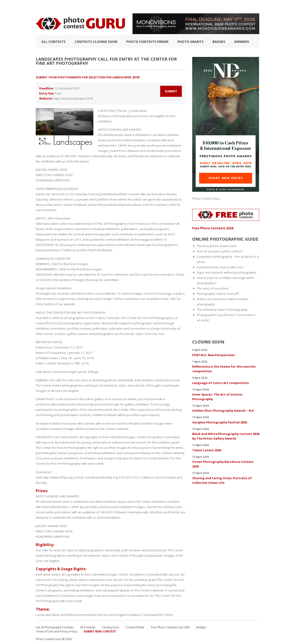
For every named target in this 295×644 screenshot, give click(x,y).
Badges (219, 42)
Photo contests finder (147, 42)
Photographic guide (173, 7)
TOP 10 (41, 7)
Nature (134, 613)
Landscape (43, 613)
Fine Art (101, 613)
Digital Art (122, 613)
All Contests (54, 42)
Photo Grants (190, 42)
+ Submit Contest (245, 7)
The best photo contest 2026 (217, 246)
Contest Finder (135, 625)
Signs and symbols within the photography (227, 272)
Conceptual (148, 613)
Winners (242, 42)
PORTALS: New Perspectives (214, 354)
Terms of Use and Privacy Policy (56, 630)
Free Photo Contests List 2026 (170, 625)
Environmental (85, 613)
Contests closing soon (96, 42)
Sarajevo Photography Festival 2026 (220, 421)
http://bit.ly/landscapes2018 (73, 98)
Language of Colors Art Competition (221, 382)
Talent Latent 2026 (207, 449)
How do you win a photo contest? (220, 251)
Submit (171, 91)
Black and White (63, 613)
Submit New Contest (100, 630)
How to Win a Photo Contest (128, 7)
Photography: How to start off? (218, 293)
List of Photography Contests (76, 7)
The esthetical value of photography (222, 309)
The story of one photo (213, 288)
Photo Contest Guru (206, 198)
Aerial (111, 613)
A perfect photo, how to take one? (220, 267)
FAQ (199, 7)
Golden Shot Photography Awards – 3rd (223, 410)
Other (167, 613)
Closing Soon (110, 625)
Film (159, 613)
